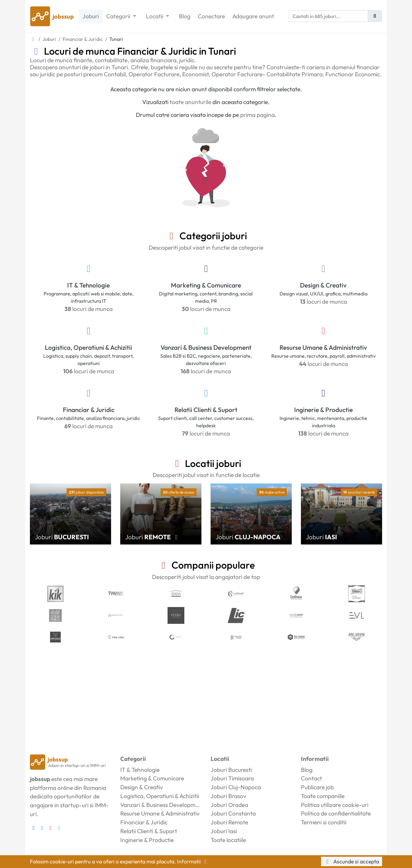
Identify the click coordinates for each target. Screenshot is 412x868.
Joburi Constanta (233, 813)
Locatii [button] (155, 16)
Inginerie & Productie (323, 410)
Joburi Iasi (224, 831)
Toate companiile (323, 796)
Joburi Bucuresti (231, 770)
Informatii (193, 861)
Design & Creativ (323, 285)
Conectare (211, 16)
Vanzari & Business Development (206, 347)
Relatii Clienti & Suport (206, 410)
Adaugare (253, 16)
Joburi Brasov (228, 796)
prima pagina (257, 115)
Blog (185, 16)
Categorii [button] (119, 16)
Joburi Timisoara (232, 778)
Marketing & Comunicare (206, 285)
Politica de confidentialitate (336, 813)
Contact (311, 778)
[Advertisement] (206, 696)
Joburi (91, 16)
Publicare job (317, 787)
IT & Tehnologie (89, 285)
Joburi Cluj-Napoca (236, 787)
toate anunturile (190, 102)
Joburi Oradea (229, 805)
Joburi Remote (229, 822)
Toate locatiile (228, 840)
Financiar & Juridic (89, 410)
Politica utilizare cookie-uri (335, 805)
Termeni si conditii (324, 822)
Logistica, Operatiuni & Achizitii (89, 347)
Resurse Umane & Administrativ (323, 347)
